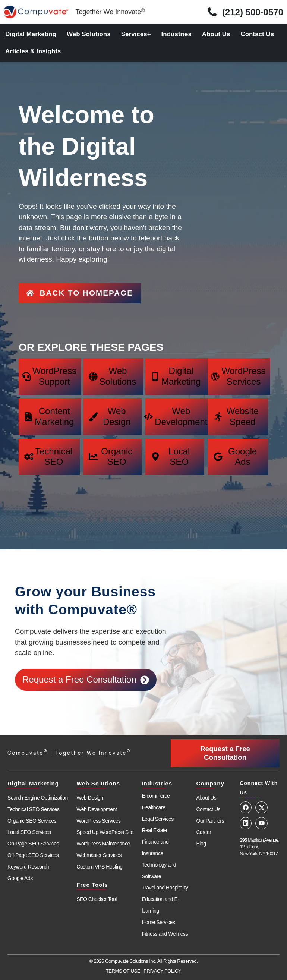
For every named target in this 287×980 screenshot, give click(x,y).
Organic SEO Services (32, 813)
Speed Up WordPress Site (105, 825)
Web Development (97, 802)
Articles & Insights (33, 51)
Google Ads (20, 871)
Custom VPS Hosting (99, 860)
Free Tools (92, 877)
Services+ (136, 34)
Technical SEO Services (34, 802)
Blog (201, 836)
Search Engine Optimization (38, 791)
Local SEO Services (29, 825)
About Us (216, 34)
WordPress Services (98, 813)
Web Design (90, 791)
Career (204, 825)
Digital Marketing (31, 34)
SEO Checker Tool (97, 892)
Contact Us (257, 34)
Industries (176, 34)
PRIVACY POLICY (162, 964)
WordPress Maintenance (103, 836)
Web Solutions (89, 34)
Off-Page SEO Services (33, 848)
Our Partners (210, 813)
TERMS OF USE (123, 964)
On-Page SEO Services (33, 836)
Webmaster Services (99, 848)
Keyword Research (28, 860)
